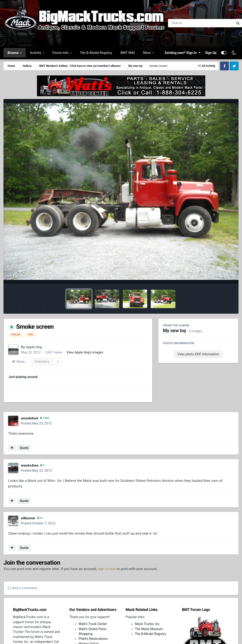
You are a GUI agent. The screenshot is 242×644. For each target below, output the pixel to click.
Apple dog (34, 347)
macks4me (30, 465)
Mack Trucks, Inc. (148, 624)
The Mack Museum (149, 629)
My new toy (175, 331)
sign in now (107, 569)
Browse (14, 53)
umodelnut (29, 418)
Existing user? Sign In (183, 53)
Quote (24, 448)
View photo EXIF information (198, 354)
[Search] (188, 23)
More (147, 53)
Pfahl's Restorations (93, 639)
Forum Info (61, 53)
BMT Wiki (128, 53)
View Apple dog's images (85, 352)
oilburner (28, 518)
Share (18, 362)
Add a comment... (24, 588)
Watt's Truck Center (93, 624)
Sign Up (211, 53)
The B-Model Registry (96, 53)
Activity (36, 53)
